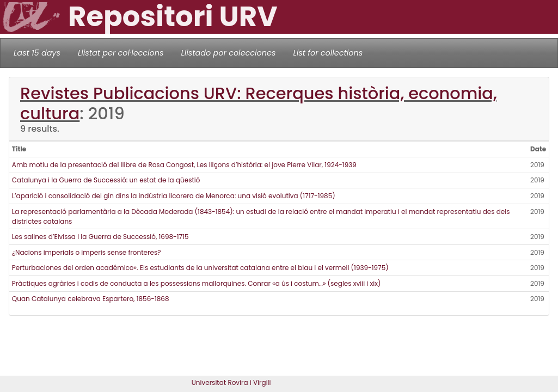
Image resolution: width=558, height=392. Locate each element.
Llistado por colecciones (229, 53)
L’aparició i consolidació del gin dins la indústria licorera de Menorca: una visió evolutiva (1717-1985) (174, 196)
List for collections (328, 53)
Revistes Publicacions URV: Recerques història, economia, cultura (259, 103)
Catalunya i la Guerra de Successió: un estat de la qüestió (106, 180)
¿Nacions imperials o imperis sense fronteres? (87, 252)
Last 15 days (37, 53)
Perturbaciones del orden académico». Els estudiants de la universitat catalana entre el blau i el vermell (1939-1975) (200, 268)
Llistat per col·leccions (121, 53)
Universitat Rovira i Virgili (231, 382)
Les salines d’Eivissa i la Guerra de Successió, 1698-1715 (100, 237)
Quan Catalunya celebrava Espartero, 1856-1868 (91, 299)
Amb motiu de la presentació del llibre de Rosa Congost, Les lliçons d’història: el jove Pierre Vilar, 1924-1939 (184, 165)
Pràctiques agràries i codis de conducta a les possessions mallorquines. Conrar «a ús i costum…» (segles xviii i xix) (197, 283)
